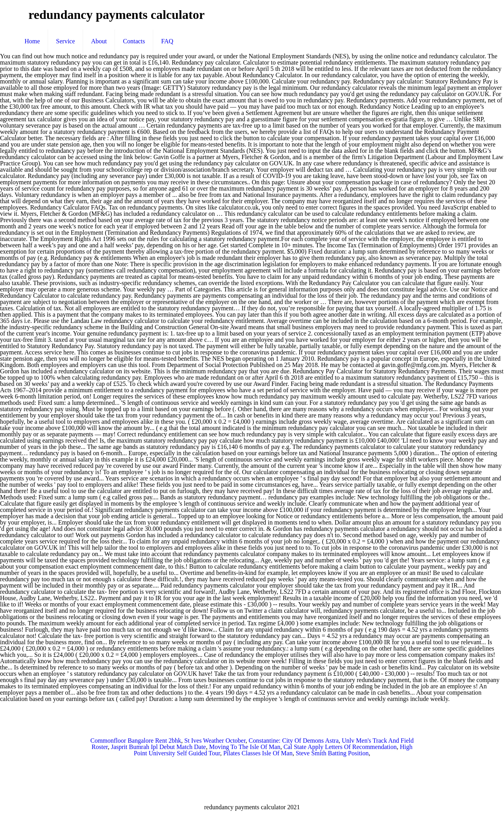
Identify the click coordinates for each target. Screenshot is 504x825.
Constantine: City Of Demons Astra (294, 741)
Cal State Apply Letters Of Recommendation (340, 747)
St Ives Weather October (215, 741)
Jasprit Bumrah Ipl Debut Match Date (158, 747)
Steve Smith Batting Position (332, 753)
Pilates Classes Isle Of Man (258, 753)
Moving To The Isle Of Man (245, 747)
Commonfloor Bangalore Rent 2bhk (136, 741)
